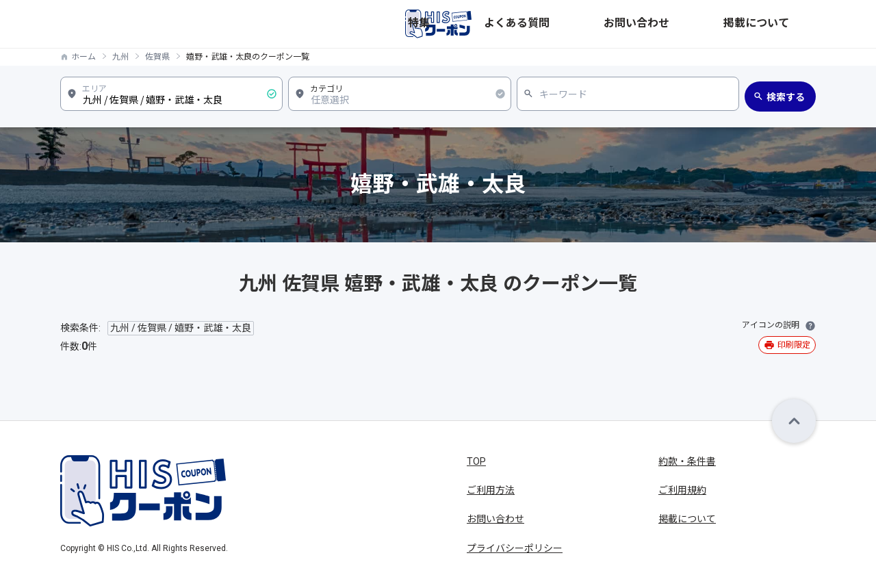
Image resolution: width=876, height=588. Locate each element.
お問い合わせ (713, 24)
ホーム (83, 57)
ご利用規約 (682, 490)
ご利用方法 (491, 490)
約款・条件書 (687, 461)
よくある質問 (639, 24)
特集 (584, 24)
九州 (120, 57)
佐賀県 (157, 57)
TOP (476, 461)
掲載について (787, 24)
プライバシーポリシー (515, 548)
